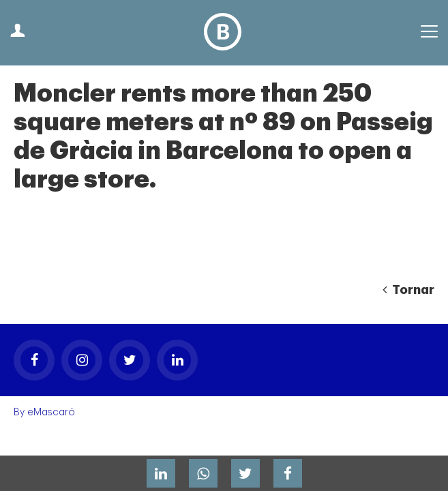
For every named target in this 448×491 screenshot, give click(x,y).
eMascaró (51, 412)
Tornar (408, 290)
